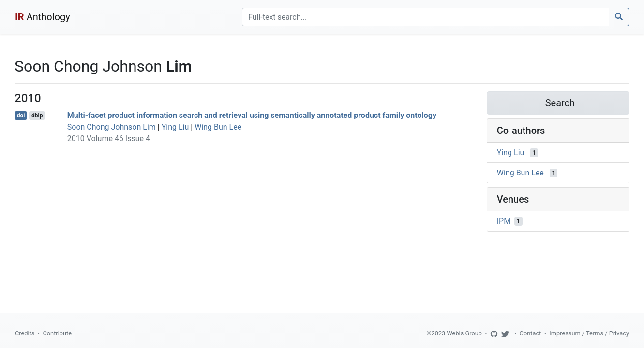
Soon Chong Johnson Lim (112, 127)
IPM (504, 221)
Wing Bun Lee (218, 127)
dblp (37, 116)
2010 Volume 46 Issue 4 (109, 138)
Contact (531, 333)
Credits (25, 333)
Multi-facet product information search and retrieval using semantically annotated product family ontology (252, 115)
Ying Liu (175, 127)
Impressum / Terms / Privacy (589, 333)
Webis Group (464, 333)
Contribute (57, 333)
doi (21, 116)
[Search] (426, 17)
